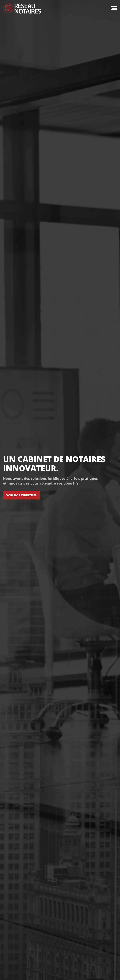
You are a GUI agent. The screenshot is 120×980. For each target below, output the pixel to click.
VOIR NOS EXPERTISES (21, 495)
